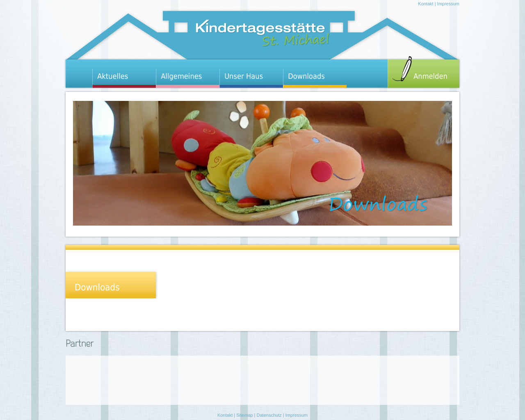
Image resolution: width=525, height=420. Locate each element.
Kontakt (426, 4)
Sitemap (244, 415)
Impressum (448, 4)
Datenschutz (269, 415)
